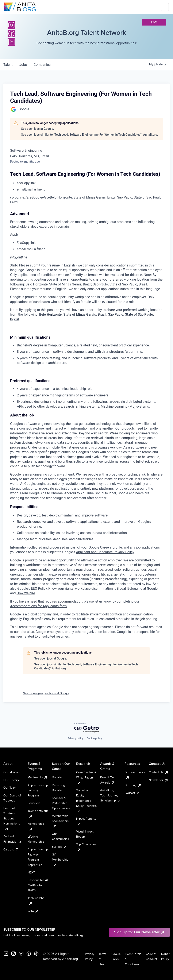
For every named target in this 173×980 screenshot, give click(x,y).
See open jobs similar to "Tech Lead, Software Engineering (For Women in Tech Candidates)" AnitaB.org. (90, 135)
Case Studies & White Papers (86, 777)
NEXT (31, 872)
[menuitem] (90, 183)
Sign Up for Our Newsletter (139, 932)
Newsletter (159, 780)
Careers (11, 849)
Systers (59, 847)
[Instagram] (11, 25)
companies (42, 65)
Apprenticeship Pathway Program (38, 790)
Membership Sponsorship (60, 821)
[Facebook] (29, 954)
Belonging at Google (143, 589)
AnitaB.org (70, 959)
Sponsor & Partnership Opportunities (61, 803)
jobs (23, 65)
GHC (33, 911)
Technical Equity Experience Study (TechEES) (87, 801)
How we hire (26, 593)
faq (154, 22)
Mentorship (38, 777)
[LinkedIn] (6, 954)
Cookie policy (94, 738)
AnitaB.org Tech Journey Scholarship (111, 795)
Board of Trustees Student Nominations (12, 818)
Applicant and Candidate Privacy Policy (105, 552)
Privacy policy (76, 738)
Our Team (10, 788)
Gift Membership (60, 860)
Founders (34, 803)
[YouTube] (21, 954)
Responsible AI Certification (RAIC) (38, 885)
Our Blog (133, 785)
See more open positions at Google (46, 693)
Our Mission (11, 772)
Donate (57, 777)
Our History (11, 780)
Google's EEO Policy (32, 589)
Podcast (132, 793)
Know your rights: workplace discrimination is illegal (87, 589)
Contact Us (159, 772)
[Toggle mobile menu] (165, 7)
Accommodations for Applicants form (38, 606)
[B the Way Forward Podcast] (36, 954)
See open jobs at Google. (38, 129)
